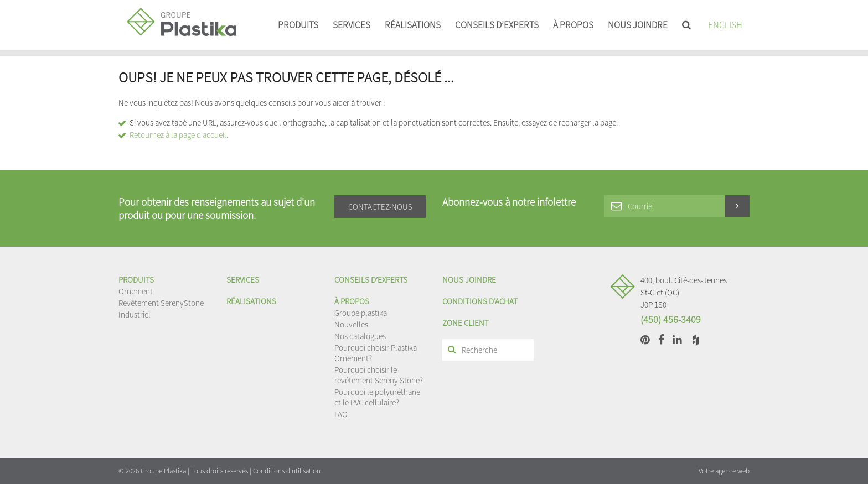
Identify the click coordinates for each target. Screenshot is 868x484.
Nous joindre (638, 25)
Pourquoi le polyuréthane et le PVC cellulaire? (377, 397)
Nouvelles (351, 324)
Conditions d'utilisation (287, 471)
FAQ (341, 414)
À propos (573, 25)
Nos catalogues (360, 336)
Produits (298, 25)
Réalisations (413, 25)
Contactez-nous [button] (380, 207)
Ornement (136, 291)
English (725, 25)
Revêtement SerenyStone (161, 303)
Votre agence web (724, 471)
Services (352, 25)
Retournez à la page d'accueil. (179, 135)
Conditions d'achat (480, 301)
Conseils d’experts (497, 25)
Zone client (466, 323)
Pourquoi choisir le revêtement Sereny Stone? (379, 375)
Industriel (135, 314)
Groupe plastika (361, 313)
